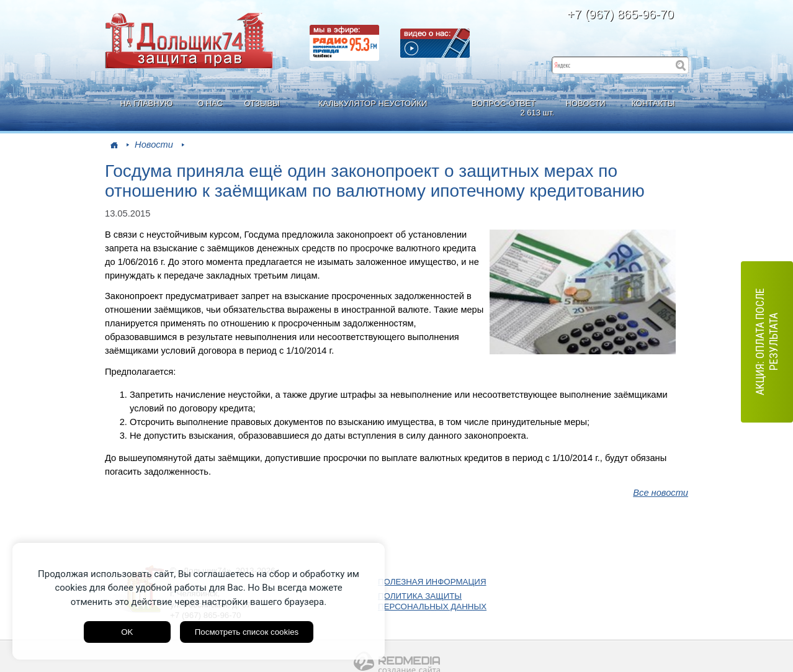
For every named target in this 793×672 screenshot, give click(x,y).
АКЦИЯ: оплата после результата (767, 342)
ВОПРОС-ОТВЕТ (505, 108)
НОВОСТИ (586, 103)
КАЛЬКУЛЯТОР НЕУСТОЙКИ (373, 103)
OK (127, 632)
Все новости (661, 493)
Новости (154, 145)
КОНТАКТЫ (653, 103)
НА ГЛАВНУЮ (146, 103)
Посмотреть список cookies (247, 632)
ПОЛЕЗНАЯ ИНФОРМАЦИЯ (432, 582)
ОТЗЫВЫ (262, 103)
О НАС (210, 103)
